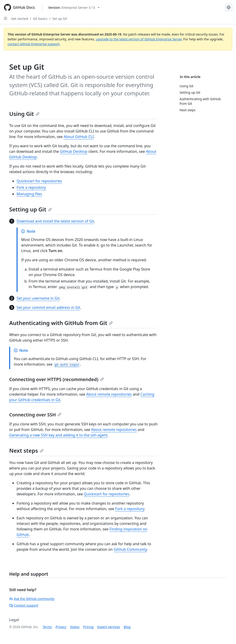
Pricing (88, 627)
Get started (20, 19)
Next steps (26, 450)
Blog (127, 627)
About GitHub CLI (79, 137)
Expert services (109, 627)
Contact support (24, 605)
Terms (47, 627)
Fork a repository (31, 187)
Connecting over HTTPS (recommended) (57, 379)
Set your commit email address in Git (48, 307)
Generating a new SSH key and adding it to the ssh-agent (58, 435)
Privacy (61, 627)
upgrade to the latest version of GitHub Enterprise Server (139, 39)
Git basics (40, 19)
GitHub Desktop (74, 151)
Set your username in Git (38, 298)
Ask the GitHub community (32, 599)
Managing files (29, 194)
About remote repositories (109, 394)
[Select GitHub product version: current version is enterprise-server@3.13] (74, 8)
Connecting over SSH (35, 415)
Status (75, 627)
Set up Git (60, 19)
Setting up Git (31, 209)
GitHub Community (130, 549)
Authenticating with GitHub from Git (61, 323)
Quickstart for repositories (39, 181)
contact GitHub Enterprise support (34, 44)
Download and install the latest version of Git (55, 221)
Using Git (24, 114)
